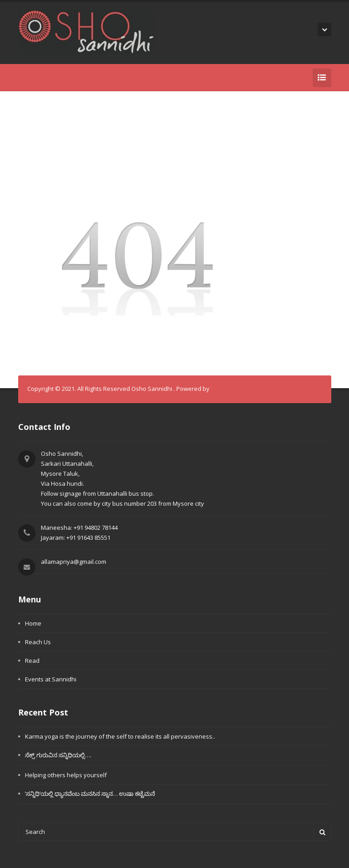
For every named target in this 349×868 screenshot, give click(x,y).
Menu (30, 599)
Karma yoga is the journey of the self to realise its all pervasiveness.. (120, 736)
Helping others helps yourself (66, 775)
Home (33, 623)
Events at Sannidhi (51, 679)
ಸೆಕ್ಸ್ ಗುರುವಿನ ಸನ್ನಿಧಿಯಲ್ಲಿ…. (58, 755)
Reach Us (38, 642)
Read (32, 661)
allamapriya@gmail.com (74, 562)
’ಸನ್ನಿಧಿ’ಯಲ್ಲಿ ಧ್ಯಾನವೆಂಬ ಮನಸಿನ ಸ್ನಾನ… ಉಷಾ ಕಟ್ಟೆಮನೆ (90, 794)
